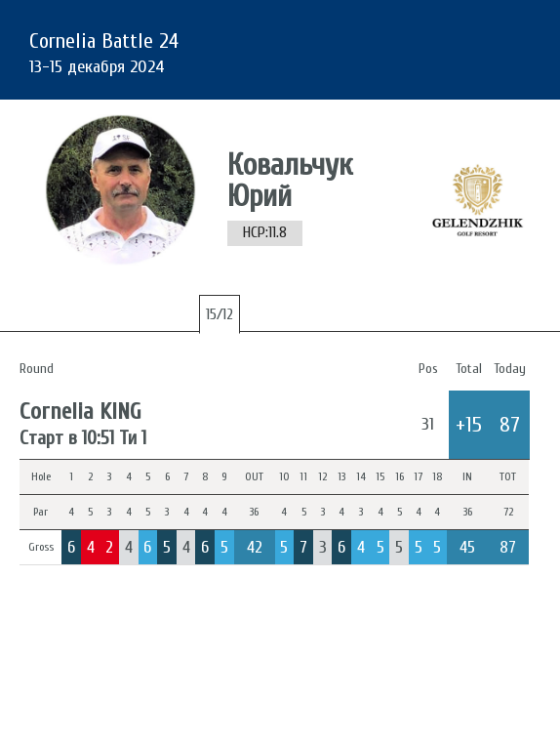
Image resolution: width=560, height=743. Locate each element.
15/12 (220, 314)
